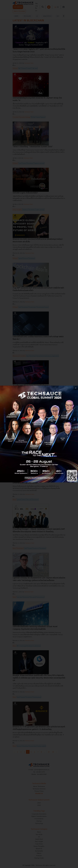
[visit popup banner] (39, 434)
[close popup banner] (76, 388)
